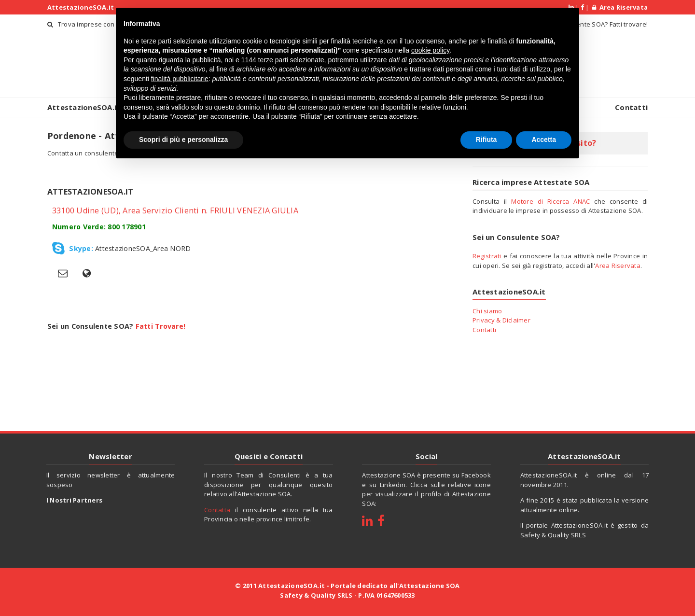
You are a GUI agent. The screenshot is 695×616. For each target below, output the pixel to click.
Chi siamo (487, 311)
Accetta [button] (544, 140)
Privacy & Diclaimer (501, 320)
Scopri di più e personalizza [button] (183, 140)
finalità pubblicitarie (180, 79)
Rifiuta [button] (486, 140)
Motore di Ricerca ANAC (550, 201)
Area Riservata (620, 7)
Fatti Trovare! (161, 324)
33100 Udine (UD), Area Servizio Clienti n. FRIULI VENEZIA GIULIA (175, 210)
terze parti (273, 60)
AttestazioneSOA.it (81, 7)
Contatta (217, 510)
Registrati (487, 256)
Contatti (631, 107)
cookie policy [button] (430, 50)
